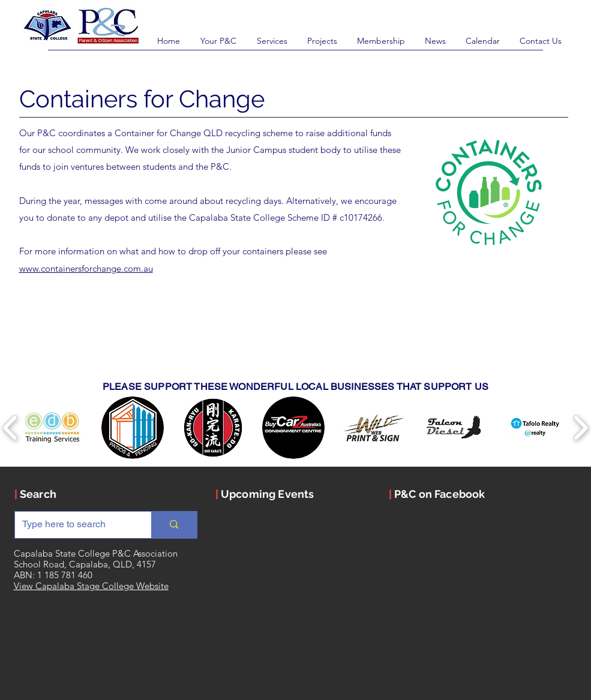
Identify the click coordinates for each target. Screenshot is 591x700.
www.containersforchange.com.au (86, 268)
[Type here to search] (74, 525)
